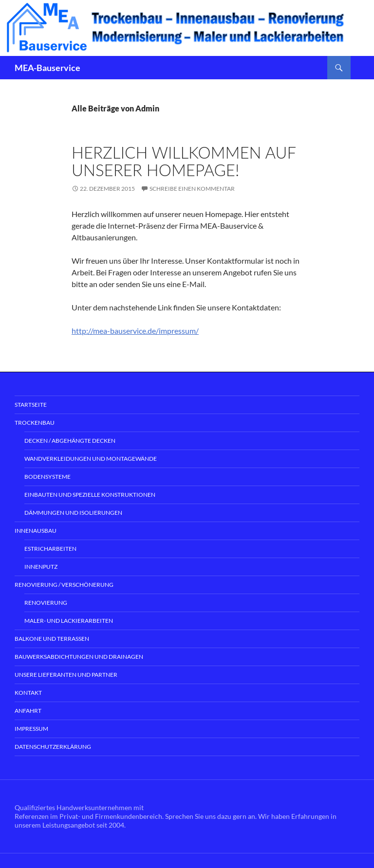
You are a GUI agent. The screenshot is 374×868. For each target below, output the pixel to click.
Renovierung (46, 603)
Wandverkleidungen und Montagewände (91, 459)
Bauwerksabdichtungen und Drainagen (79, 657)
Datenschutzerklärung (53, 747)
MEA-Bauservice (47, 68)
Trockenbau (35, 423)
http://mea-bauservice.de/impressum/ (135, 331)
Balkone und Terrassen (52, 639)
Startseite (31, 405)
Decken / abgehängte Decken (70, 441)
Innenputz (41, 567)
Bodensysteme (47, 477)
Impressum (31, 729)
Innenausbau (36, 531)
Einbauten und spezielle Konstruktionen (90, 495)
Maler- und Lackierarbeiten (69, 621)
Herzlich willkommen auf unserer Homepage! (184, 161)
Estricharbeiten (50, 549)
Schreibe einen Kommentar (192, 189)
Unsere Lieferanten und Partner (66, 675)
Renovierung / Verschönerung (64, 585)
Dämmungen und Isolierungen (73, 513)
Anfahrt (28, 711)
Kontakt (28, 693)
